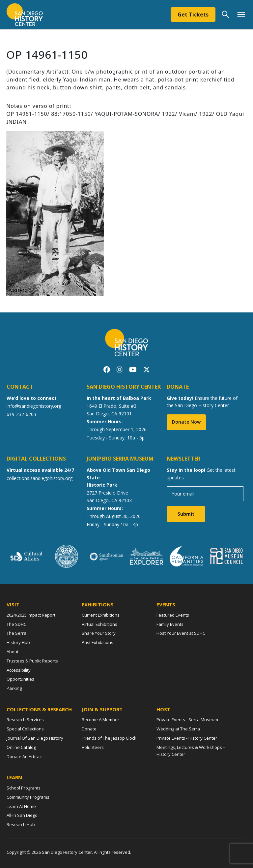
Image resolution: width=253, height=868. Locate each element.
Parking (14, 689)
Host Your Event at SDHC (181, 634)
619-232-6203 (21, 415)
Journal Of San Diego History (35, 739)
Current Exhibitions (101, 616)
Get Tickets (193, 15)
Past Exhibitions (98, 643)
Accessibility (19, 670)
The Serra (16, 634)
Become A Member (100, 720)
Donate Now (186, 422)
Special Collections (25, 729)
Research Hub (21, 825)
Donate (89, 729)
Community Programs (28, 797)
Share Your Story (99, 634)
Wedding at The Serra (178, 729)
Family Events (170, 625)
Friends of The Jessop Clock (109, 739)
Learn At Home (21, 807)
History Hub (18, 643)
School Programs (24, 788)
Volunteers (93, 748)
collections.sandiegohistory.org (40, 479)
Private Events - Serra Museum (187, 720)
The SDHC (16, 625)
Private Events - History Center (187, 739)
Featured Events (173, 616)
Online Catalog (21, 748)
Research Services (25, 720)
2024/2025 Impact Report (31, 616)
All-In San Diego (22, 816)
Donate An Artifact (25, 757)
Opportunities (20, 680)
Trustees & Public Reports (32, 661)
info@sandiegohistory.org (34, 407)
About (13, 652)
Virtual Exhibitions (99, 625)
